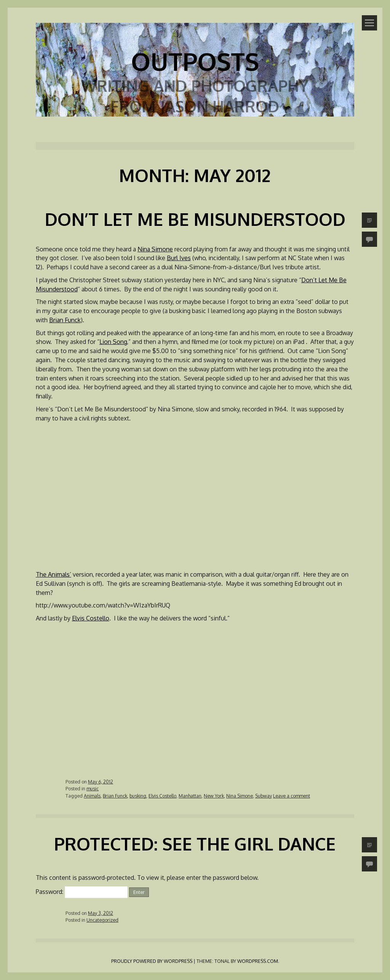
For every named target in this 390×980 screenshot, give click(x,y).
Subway (264, 796)
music (93, 788)
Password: (82, 892)
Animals (92, 796)
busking (138, 796)
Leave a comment (292, 796)
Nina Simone (155, 249)
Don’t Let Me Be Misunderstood (195, 219)
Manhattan (190, 796)
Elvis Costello (91, 618)
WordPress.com (258, 961)
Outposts (195, 61)
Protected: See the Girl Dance (195, 844)
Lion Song (113, 342)
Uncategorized (102, 920)
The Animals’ (54, 574)
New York (214, 796)
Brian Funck (65, 320)
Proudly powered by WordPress (152, 961)
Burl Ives (179, 258)
